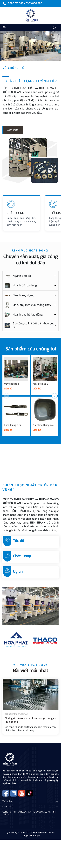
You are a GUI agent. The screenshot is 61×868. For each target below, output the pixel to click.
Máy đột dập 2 (40, 384)
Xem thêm (13, 130)
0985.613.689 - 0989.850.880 (25, 3)
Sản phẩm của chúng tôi (31, 349)
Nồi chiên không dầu (43, 425)
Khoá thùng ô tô (12, 425)
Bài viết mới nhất (30, 671)
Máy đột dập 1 (11, 384)
